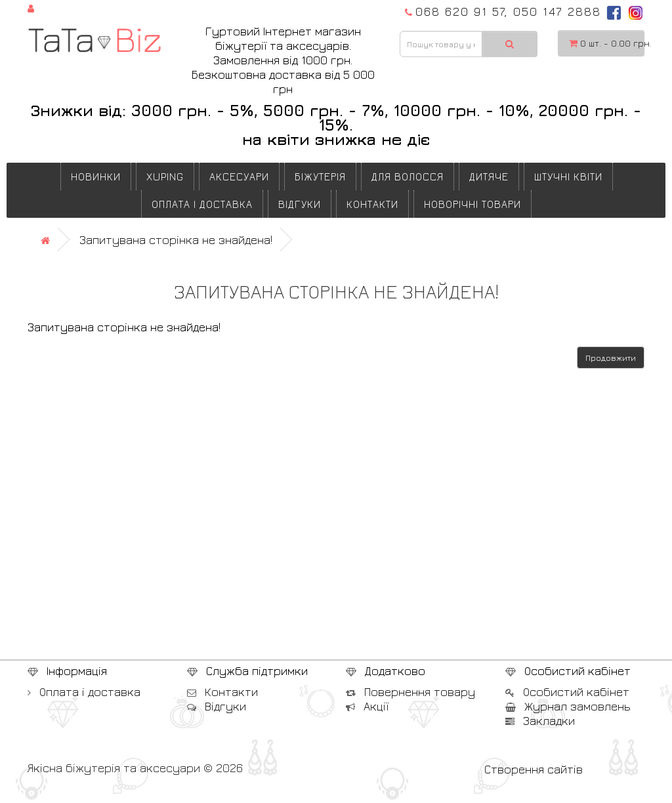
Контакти (372, 204)
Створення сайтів (534, 769)
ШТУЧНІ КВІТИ (568, 176)
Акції (367, 706)
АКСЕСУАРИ (239, 176)
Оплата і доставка (202, 204)
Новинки (96, 176)
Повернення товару (410, 692)
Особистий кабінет (567, 692)
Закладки (540, 721)
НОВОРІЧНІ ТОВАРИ (472, 204)
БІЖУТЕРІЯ (320, 176)
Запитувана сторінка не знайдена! (176, 240)
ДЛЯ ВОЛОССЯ (408, 176)
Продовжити (611, 358)
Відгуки (300, 204)
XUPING (165, 176)
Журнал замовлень (568, 706)
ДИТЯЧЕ (489, 176)
